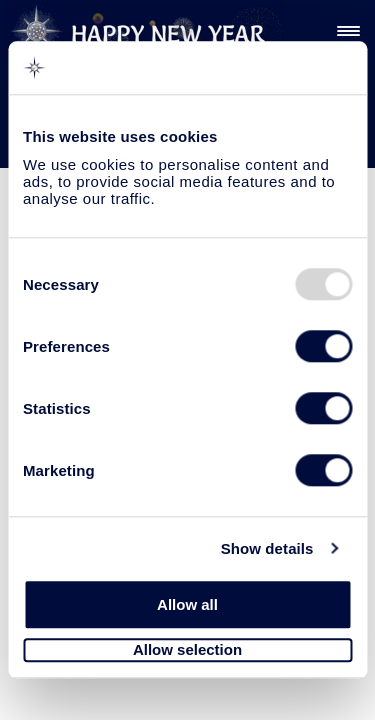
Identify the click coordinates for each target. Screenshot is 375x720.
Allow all (187, 604)
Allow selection (187, 650)
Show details (267, 548)
